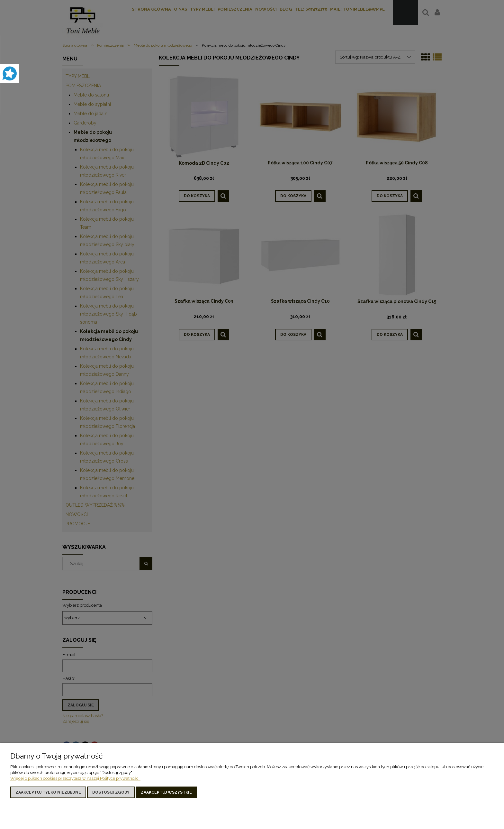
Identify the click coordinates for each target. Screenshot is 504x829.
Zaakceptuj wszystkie (166, 792)
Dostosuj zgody (111, 792)
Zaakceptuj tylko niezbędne (48, 792)
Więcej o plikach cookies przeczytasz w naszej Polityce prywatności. (75, 778)
